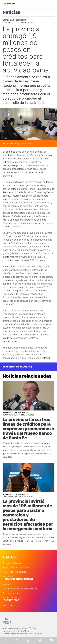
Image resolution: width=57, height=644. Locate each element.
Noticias (11, 12)
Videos (6, 584)
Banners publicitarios (12, 563)
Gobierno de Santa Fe (9, 4)
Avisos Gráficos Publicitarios (16, 572)
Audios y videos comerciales (16, 567)
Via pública (8, 576)
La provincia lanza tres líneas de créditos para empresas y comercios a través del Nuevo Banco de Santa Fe (28, 429)
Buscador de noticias (12, 593)
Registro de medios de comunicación (20, 589)
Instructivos (8, 606)
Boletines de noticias (12, 598)
